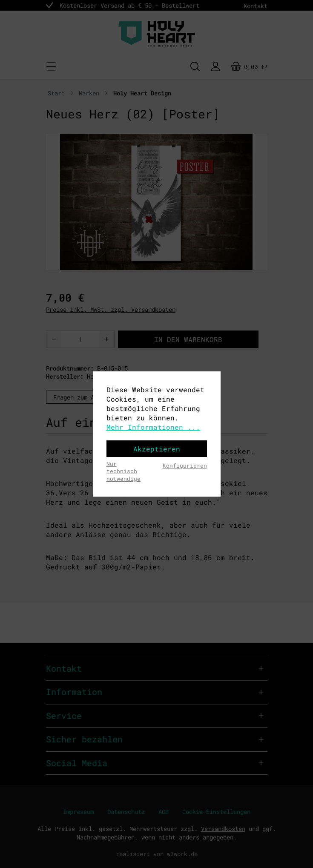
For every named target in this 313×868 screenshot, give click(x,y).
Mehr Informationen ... (153, 427)
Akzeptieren (157, 449)
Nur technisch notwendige (123, 471)
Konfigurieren (185, 466)
